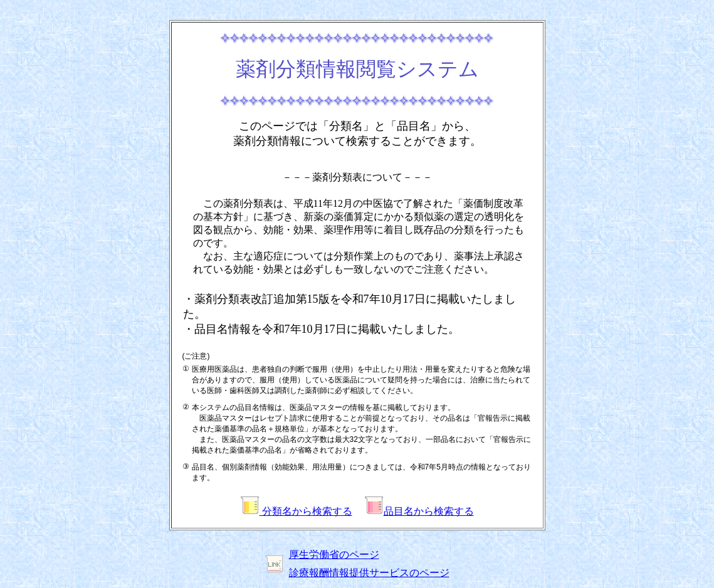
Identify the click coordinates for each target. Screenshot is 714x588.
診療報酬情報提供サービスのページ (369, 573)
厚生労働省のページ (334, 554)
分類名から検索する (297, 511)
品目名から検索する (419, 511)
